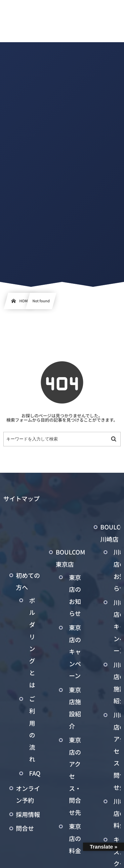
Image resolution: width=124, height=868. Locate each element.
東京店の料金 (75, 838)
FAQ (35, 773)
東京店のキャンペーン (75, 652)
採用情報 (28, 815)
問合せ (25, 828)
